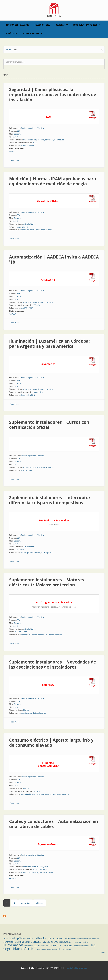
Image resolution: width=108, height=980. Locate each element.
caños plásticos (28, 146)
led (93, 945)
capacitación (63, 938)
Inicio (9, 50)
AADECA (36, 305)
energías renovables (61, 942)
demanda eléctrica (61, 794)
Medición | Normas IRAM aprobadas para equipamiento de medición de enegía (53, 181)
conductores (33, 872)
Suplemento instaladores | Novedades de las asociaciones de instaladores (53, 664)
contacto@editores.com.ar (76, 968)
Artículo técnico (30, 224)
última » (40, 903)
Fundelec (37, 791)
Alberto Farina (21, 632)
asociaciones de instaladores (34, 713)
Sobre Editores (31, 33)
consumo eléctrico (44, 794)
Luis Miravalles (21, 550)
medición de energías (31, 230)
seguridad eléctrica (19, 949)
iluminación (13, 945)
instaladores (27, 470)
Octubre (17, 134)
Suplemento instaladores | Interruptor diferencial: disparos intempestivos (50, 500)
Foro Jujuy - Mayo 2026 (85, 25)
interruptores (47, 552)
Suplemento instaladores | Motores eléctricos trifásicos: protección (46, 582)
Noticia (26, 710)
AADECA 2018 (27, 308)
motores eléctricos (29, 635)
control (7, 942)
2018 (16, 137)
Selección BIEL (42, 25)
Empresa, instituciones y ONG (36, 867)
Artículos (12, 33)
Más (103, 952)
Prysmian (13, 878)
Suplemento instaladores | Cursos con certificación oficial (49, 425)
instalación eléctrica (82, 946)
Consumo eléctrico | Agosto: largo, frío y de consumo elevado (51, 743)
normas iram (46, 230)
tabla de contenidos (44, 949)
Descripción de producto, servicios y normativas (44, 140)
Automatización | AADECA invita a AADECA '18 (54, 259)
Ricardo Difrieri (21, 227)
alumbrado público (15, 938)
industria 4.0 (43, 946)
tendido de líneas (62, 949)
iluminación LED (30, 946)
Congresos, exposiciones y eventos (38, 302)
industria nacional (61, 945)
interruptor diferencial (31, 552)
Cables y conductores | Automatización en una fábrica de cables (54, 824)
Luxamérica (38, 392)
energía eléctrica (28, 794)
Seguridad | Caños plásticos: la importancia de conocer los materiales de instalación (53, 94)
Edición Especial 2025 (18, 25)
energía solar (45, 942)
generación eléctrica (81, 942)
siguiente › (25, 903)
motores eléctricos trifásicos (50, 635)
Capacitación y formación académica (39, 467)
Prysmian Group (40, 870)
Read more (15, 160)
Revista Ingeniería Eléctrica (32, 128)
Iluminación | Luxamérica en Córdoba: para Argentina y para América (49, 344)
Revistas (60, 25)
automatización (46, 872)
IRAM (35, 143)
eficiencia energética (25, 942)
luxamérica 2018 (28, 395)
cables (24, 872)
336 (19, 131)
